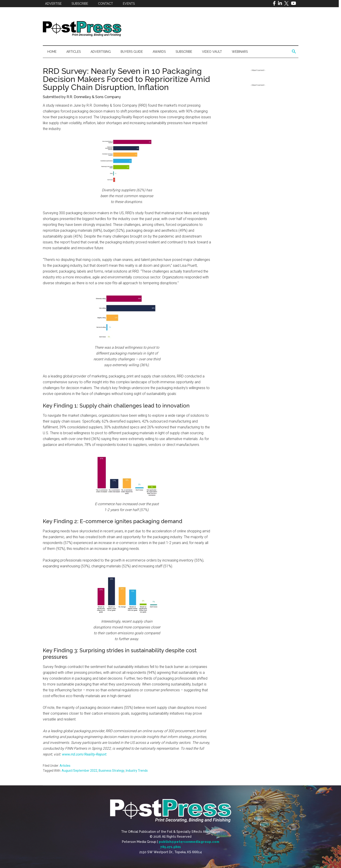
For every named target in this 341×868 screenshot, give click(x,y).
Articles (65, 766)
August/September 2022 (79, 771)
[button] (294, 52)
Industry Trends (137, 771)
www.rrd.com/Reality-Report (84, 754)
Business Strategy (112, 771)
